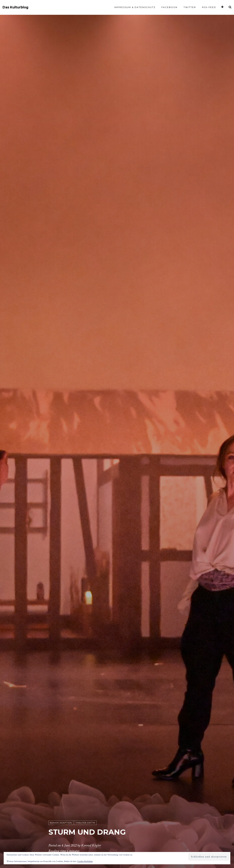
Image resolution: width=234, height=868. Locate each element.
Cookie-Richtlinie (85, 861)
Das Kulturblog (15, 7)
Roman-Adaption (61, 823)
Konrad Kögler (91, 845)
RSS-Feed (209, 7)
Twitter (190, 7)
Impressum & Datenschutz (135, 7)
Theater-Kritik (85, 823)
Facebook (169, 7)
